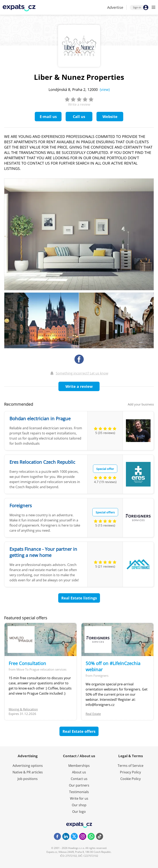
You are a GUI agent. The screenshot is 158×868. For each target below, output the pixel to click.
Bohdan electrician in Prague (40, 418)
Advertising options (28, 766)
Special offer (105, 469)
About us (79, 772)
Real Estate (93, 714)
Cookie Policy (131, 779)
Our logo (79, 812)
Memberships (79, 766)
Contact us (79, 779)
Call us (79, 117)
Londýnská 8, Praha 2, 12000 (79, 89)
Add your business (141, 404)
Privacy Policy (130, 772)
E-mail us (48, 117)
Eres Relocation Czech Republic (42, 462)
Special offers (105, 512)
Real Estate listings (79, 598)
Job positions (28, 779)
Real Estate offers (79, 731)
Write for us (79, 798)
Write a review (79, 386)
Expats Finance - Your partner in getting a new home (43, 552)
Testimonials (79, 792)
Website (110, 117)
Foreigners (21, 505)
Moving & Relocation (23, 709)
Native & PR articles (28, 772)
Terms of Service (131, 766)
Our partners (79, 785)
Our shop (79, 805)
